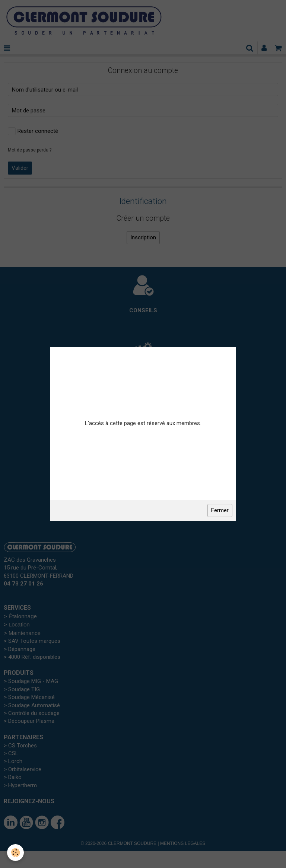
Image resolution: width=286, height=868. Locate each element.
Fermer (220, 510)
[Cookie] (16, 853)
